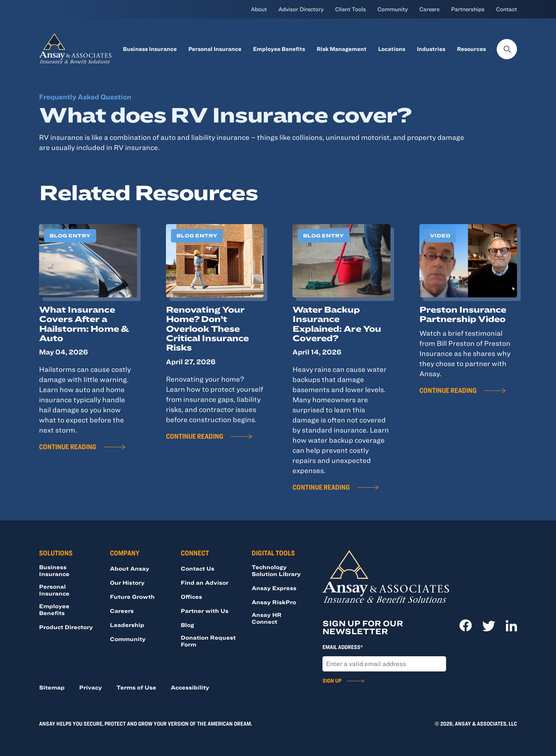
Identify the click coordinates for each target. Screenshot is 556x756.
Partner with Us (205, 611)
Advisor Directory (301, 9)
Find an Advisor (205, 583)
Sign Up (332, 680)
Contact (506, 9)
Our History (127, 583)
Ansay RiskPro (274, 602)
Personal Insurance (215, 49)
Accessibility (190, 687)
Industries (431, 49)
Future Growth (132, 597)
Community (393, 9)
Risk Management (342, 49)
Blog (187, 625)
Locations (392, 49)
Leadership (127, 625)
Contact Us (198, 568)
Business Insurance (150, 49)
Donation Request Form (208, 641)
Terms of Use (136, 687)
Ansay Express (274, 588)
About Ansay (130, 568)
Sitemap (52, 687)
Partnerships (468, 9)
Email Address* (343, 647)
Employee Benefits (279, 49)
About (259, 9)
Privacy (91, 687)
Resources (471, 49)
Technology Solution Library (276, 570)
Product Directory (66, 627)
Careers (429, 9)
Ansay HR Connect (267, 618)
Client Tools (350, 9)
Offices (191, 597)
